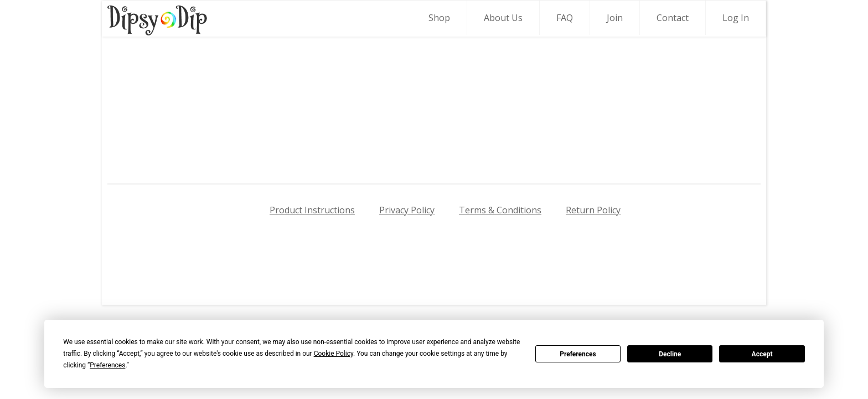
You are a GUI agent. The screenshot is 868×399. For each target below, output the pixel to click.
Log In (736, 18)
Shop (439, 18)
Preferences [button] (107, 365)
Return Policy (593, 210)
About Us (503, 18)
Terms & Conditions (500, 210)
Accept (762, 354)
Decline (670, 354)
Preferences (578, 354)
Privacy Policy (407, 210)
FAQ (565, 18)
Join (615, 18)
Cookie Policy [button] (334, 354)
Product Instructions (312, 210)
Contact (673, 18)
